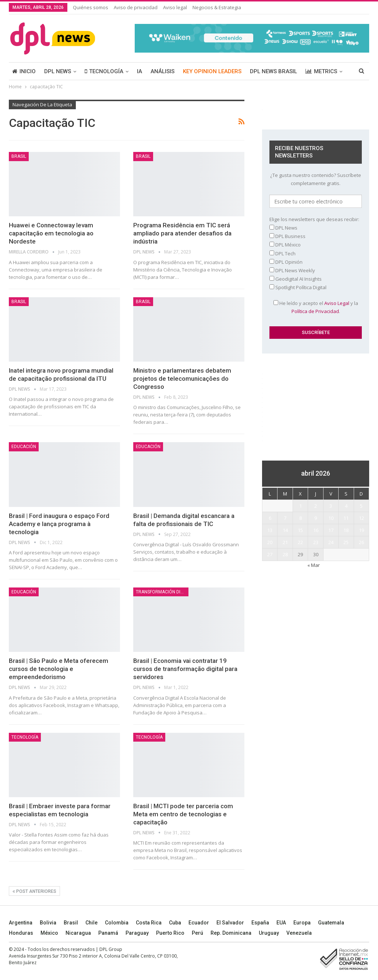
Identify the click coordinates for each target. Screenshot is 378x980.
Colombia (117, 923)
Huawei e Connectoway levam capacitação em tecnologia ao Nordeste (51, 233)
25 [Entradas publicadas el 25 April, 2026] (346, 542)
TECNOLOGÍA (104, 71)
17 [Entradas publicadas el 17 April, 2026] (331, 530)
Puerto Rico (170, 933)
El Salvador (230, 923)
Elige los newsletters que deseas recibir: (314, 219)
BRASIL (19, 156)
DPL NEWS (58, 71)
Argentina (21, 923)
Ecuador (199, 923)
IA (139, 71)
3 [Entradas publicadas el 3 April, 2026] (331, 506)
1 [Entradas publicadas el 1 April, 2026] (301, 506)
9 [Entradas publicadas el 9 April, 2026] (316, 518)
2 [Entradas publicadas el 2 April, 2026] (316, 506)
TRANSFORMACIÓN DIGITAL (162, 592)
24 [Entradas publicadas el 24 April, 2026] (331, 542)
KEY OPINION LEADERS (212, 71)
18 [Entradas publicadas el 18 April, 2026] (346, 530)
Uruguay (269, 933)
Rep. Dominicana (231, 933)
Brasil (71, 923)
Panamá (108, 933)
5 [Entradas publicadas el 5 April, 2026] (361, 506)
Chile (91, 923)
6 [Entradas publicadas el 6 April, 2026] (270, 518)
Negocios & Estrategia (217, 7)
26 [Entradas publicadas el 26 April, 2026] (361, 542)
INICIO (24, 71)
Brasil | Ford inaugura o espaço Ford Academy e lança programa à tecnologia (59, 524)
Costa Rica (149, 923)
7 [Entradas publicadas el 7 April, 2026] (285, 518)
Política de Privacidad (315, 311)
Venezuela (299, 933)
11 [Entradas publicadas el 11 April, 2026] (346, 518)
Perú (197, 933)
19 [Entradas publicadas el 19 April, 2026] (361, 530)
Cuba (175, 923)
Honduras (21, 933)
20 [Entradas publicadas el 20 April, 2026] (270, 542)
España (260, 923)
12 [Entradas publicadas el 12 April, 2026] (361, 518)
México (49, 933)
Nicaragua (78, 933)
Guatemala (331, 923)
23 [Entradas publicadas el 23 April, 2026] (316, 542)
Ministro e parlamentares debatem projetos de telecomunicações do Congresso (182, 379)
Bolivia (48, 923)
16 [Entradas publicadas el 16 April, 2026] (316, 530)
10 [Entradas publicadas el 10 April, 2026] (331, 518)
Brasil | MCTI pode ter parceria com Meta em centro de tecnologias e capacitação (183, 814)
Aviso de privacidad (136, 7)
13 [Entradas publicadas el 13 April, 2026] (270, 530)
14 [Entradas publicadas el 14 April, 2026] (285, 530)
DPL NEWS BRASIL (273, 71)
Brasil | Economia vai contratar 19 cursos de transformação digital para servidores (185, 669)
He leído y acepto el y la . (316, 307)
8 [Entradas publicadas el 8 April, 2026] (301, 518)
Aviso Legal (337, 303)
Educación (24, 447)
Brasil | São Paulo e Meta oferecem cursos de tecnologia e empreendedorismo (59, 669)
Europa (302, 923)
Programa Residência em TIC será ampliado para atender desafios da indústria (182, 233)
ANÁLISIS (162, 71)
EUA (281, 923)
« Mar (314, 565)
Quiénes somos (91, 7)
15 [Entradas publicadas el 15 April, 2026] (300, 530)
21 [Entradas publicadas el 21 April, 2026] (285, 542)
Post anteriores (34, 891)
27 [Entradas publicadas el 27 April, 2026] (270, 554)
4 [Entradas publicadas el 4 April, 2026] (346, 506)
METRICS (321, 71)
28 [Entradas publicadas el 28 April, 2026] (285, 554)
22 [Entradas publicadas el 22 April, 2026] (300, 542)
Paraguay (137, 933)
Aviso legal (175, 7)
